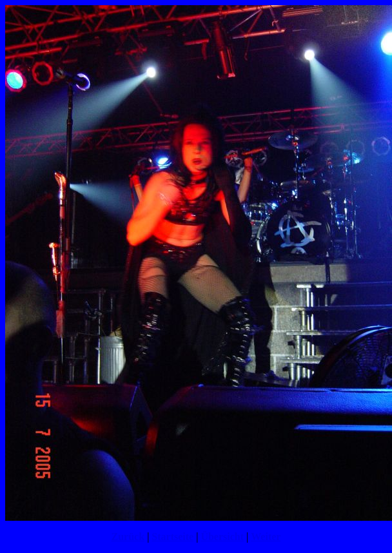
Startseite (172, 537)
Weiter (266, 537)
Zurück (128, 537)
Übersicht (222, 537)
